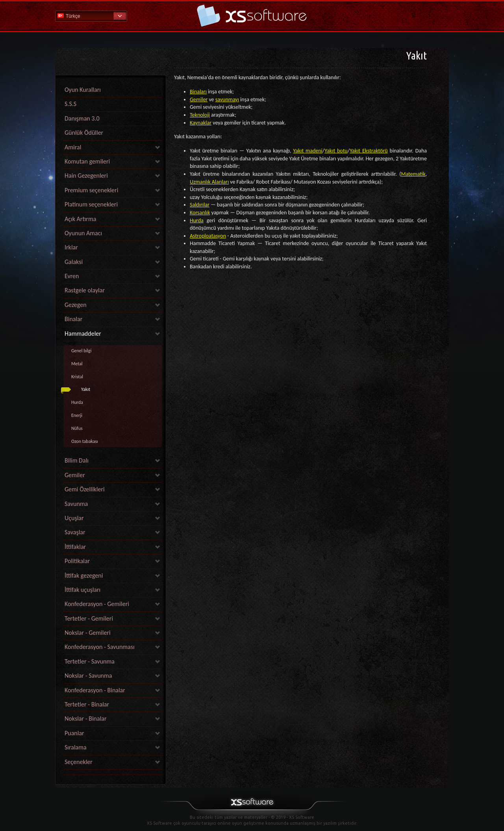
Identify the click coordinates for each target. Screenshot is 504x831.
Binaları (198, 92)
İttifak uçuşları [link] (82, 590)
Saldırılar (200, 205)
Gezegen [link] (76, 305)
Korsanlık (200, 213)
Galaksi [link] (74, 262)
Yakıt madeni (308, 151)
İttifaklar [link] (75, 547)
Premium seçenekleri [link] (91, 190)
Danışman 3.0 (82, 118)
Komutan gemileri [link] (87, 161)
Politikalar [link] (77, 561)
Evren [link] (72, 276)
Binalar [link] (73, 319)
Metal (77, 364)
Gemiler (199, 99)
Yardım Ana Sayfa (252, 16)
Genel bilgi (82, 351)
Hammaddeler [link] (83, 334)
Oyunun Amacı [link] (83, 233)
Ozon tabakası (85, 441)
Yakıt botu (336, 151)
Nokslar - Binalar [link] (86, 719)
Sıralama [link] (76, 747)
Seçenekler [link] (79, 762)
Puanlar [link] (74, 733)
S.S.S (70, 104)
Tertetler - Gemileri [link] (89, 618)
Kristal (77, 377)
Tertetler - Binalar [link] (87, 704)
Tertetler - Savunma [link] (90, 661)
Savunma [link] (76, 504)
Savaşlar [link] (75, 532)
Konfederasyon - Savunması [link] (100, 647)
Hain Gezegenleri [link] (86, 176)
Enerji (77, 415)
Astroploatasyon (208, 236)
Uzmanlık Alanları (209, 182)
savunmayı (227, 99)
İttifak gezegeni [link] (84, 575)
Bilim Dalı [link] (77, 460)
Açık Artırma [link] (80, 219)
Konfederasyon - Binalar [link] (95, 690)
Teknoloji (200, 115)
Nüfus (77, 428)
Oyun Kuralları (83, 90)
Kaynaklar (201, 123)
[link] (113, 773)
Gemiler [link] (75, 475)
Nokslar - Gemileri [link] (88, 633)
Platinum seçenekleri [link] (91, 204)
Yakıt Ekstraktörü (369, 151)
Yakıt (86, 389)
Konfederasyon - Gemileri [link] (97, 604)
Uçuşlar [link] (74, 518)
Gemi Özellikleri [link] (85, 489)
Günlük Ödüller (84, 133)
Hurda (77, 402)
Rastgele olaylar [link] (85, 290)
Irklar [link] (71, 247)
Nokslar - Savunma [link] (88, 676)
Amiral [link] (73, 147)
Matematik (413, 174)
